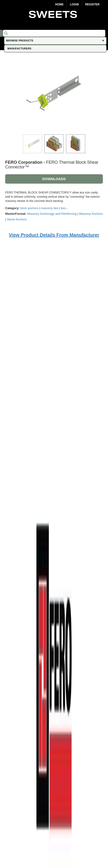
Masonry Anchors (91, 214)
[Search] (54, 33)
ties (63, 208)
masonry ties (50, 208)
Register (92, 4)
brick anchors (29, 208)
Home (59, 4)
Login (74, 4)
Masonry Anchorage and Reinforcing (52, 214)
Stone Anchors (17, 219)
